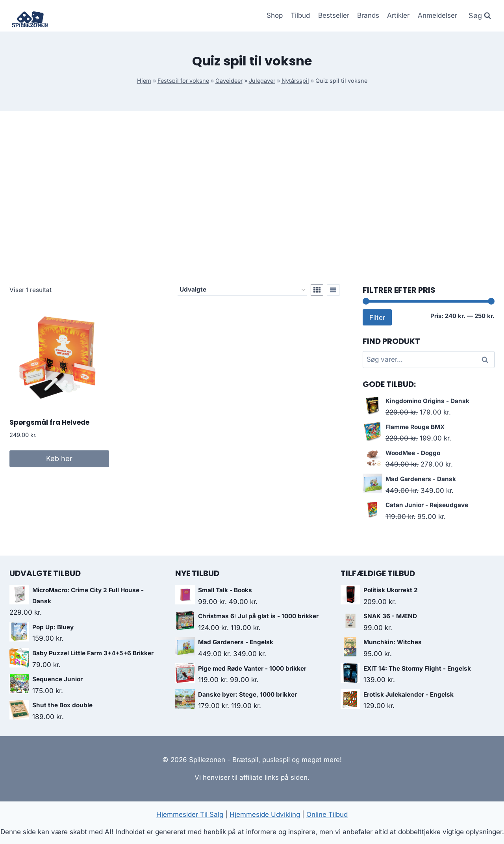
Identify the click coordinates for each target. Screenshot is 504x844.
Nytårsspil (295, 81)
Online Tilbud (327, 814)
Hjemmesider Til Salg (190, 814)
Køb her (59, 458)
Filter (377, 317)
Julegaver (262, 81)
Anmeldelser (437, 15)
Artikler (398, 15)
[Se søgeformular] (480, 16)
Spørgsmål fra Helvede (49, 422)
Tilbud (300, 15)
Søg (486, 360)
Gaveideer (229, 81)
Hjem (144, 81)
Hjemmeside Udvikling (265, 814)
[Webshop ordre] (242, 290)
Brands (368, 15)
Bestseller (334, 15)
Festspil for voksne (183, 81)
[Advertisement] (252, 197)
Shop (275, 15)
